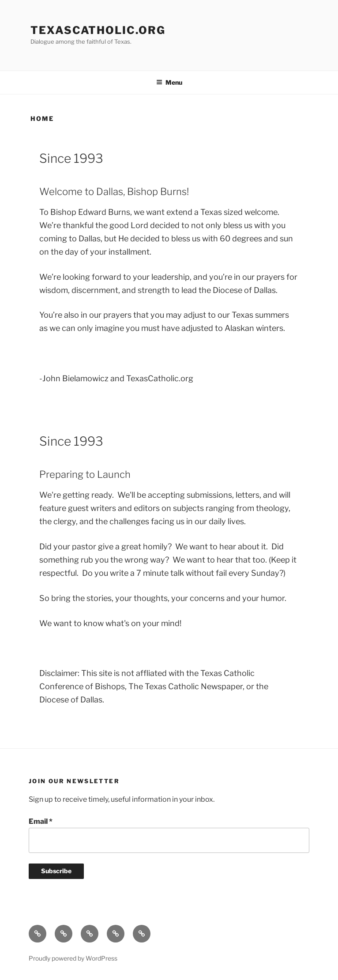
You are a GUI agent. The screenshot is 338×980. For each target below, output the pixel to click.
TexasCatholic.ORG (98, 30)
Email (41, 821)
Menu (169, 82)
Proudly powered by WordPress (73, 958)
